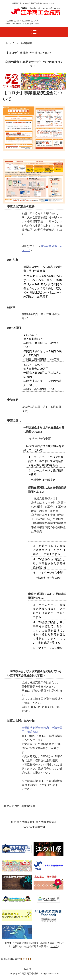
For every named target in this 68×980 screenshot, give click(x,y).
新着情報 (26, 43)
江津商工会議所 (36, 11)
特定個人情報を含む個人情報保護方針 (34, 822)
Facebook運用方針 (34, 827)
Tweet (27, 969)
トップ (10, 43)
